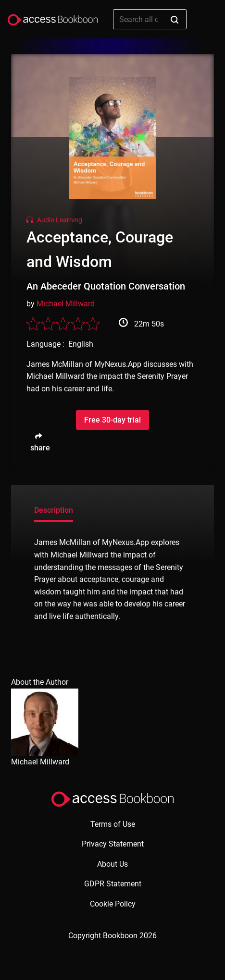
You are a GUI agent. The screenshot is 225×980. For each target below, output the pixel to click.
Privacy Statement (113, 844)
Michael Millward (66, 304)
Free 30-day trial (112, 420)
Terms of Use (113, 824)
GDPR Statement (113, 884)
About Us (112, 864)
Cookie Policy (113, 904)
